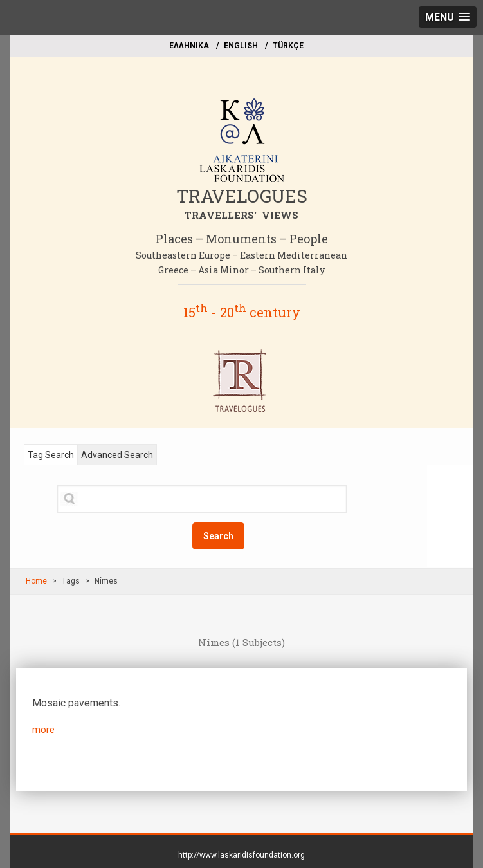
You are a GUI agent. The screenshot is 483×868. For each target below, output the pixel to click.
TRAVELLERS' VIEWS (241, 215)
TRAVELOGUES (242, 196)
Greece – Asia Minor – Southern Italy (241, 270)
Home (36, 581)
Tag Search (51, 455)
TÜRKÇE (288, 46)
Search (218, 536)
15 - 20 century (242, 312)
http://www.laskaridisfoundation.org (241, 855)
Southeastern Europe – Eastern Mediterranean (241, 255)
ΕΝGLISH (241, 46)
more (43, 730)
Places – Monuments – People (242, 239)
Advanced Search (117, 455)
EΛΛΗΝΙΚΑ (189, 46)
